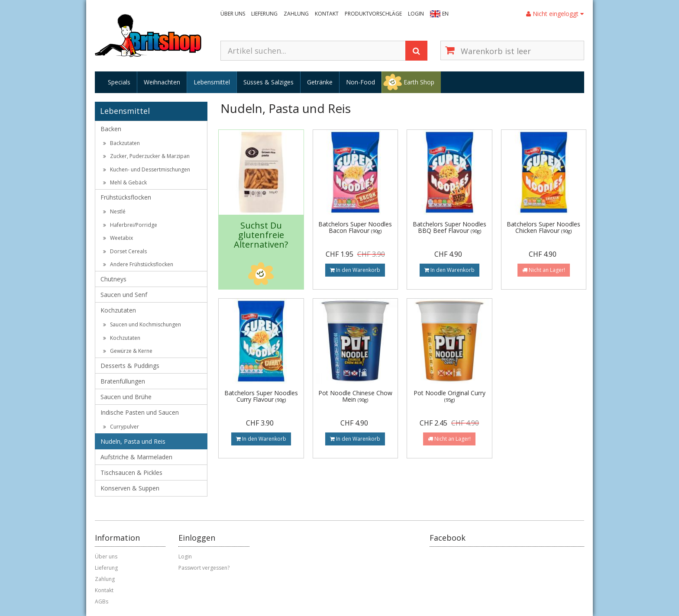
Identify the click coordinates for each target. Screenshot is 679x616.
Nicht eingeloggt (555, 14)
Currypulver (121, 427)
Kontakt (327, 14)
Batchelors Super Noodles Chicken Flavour (543, 227)
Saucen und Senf (124, 295)
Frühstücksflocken (126, 197)
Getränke (320, 82)
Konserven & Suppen (130, 488)
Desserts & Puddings (130, 366)
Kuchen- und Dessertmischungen (147, 169)
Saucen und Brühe (126, 397)
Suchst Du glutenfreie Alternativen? (261, 235)
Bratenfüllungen (123, 381)
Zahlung (296, 14)
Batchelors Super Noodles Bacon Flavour (355, 227)
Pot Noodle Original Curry (449, 396)
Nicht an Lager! (544, 270)
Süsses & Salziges (268, 82)
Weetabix (118, 238)
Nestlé (114, 211)
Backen (111, 129)
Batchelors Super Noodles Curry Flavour (261, 396)
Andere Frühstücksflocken (138, 264)
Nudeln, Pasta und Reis (133, 441)
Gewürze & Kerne (128, 351)
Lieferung (264, 14)
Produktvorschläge (373, 14)
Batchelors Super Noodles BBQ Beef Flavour (449, 227)
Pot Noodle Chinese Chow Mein (355, 396)
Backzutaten (121, 143)
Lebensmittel (212, 82)
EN (445, 14)
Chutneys (113, 279)
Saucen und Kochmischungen (142, 324)
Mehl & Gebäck (125, 182)
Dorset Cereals (125, 251)
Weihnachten (162, 82)
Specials (119, 82)
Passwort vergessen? (204, 568)
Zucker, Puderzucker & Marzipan (146, 156)
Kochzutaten (118, 310)
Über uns (233, 14)
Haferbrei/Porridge (130, 225)
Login (416, 14)
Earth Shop (419, 82)
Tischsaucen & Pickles (131, 472)
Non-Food (361, 82)
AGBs (102, 601)
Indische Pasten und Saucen (140, 412)
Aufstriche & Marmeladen (136, 457)
